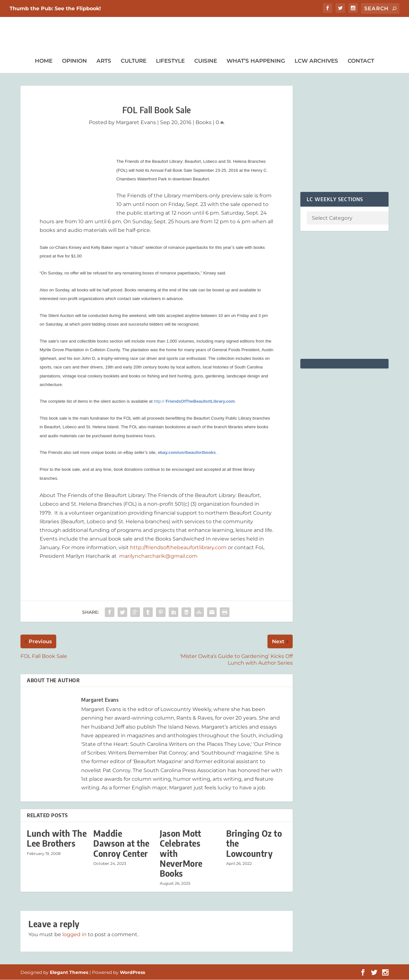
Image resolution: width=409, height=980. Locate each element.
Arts (104, 61)
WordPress (132, 973)
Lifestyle (170, 61)
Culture (134, 61)
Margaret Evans (136, 123)
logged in (74, 935)
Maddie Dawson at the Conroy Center (121, 844)
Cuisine (206, 61)
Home (44, 61)
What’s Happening (256, 61)
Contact (361, 61)
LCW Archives (316, 61)
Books (204, 123)
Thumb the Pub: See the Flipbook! (55, 8)
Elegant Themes (69, 973)
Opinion (74, 61)
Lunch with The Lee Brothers (57, 839)
